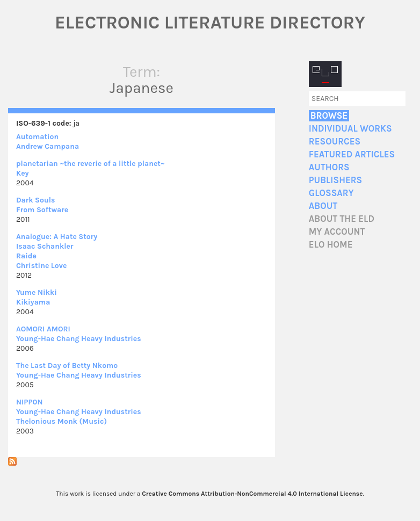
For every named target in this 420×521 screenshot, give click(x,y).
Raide (26, 256)
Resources (335, 142)
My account (337, 232)
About (323, 206)
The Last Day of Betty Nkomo (67, 366)
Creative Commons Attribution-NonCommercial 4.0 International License (252, 494)
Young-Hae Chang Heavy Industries (79, 339)
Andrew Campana (48, 146)
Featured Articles (352, 154)
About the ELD (342, 219)
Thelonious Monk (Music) (61, 421)
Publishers (335, 180)
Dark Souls (35, 200)
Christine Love (41, 266)
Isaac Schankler (45, 246)
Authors (329, 167)
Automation (37, 137)
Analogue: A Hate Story (57, 237)
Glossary (331, 193)
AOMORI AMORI (43, 329)
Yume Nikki (37, 292)
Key (23, 173)
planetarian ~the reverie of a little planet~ (90, 164)
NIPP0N (29, 402)
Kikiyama (33, 302)
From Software (42, 210)
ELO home (331, 245)
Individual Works (350, 129)
